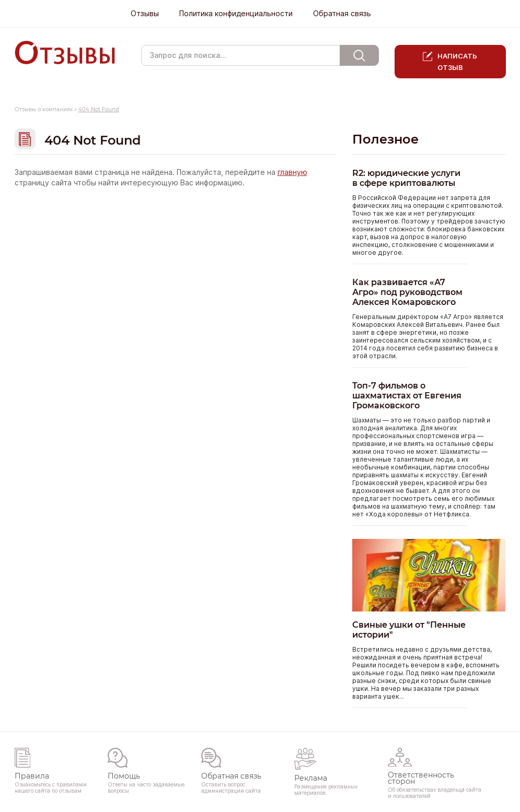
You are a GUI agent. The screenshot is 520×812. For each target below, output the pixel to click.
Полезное (385, 139)
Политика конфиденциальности (236, 14)
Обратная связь (342, 14)
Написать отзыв (458, 62)
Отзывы (145, 14)
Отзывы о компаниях (44, 109)
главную (292, 172)
